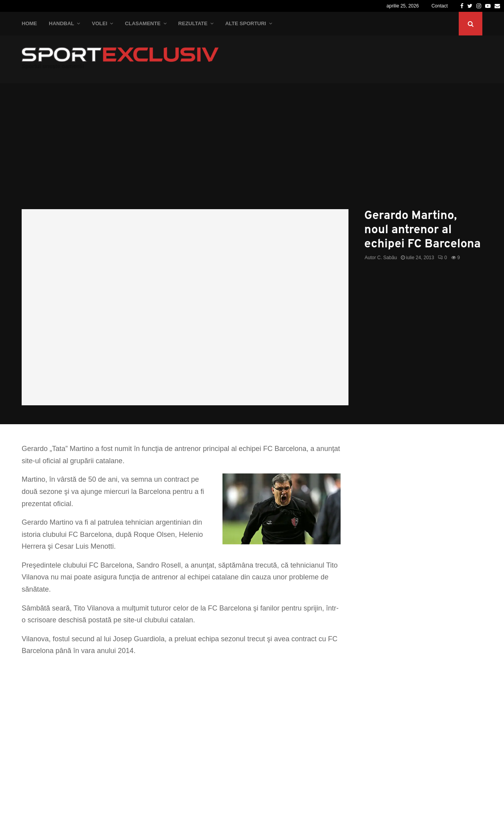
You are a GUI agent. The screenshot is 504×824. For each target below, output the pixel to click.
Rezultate (193, 23)
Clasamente (143, 23)
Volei (99, 23)
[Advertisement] (252, 150)
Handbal (61, 23)
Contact (440, 6)
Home (29, 23)
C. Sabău (387, 258)
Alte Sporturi (246, 23)
